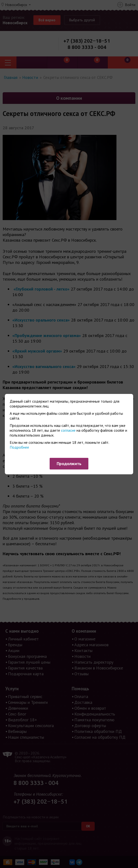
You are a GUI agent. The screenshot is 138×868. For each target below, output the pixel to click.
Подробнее (19, 447)
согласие (68, 430)
